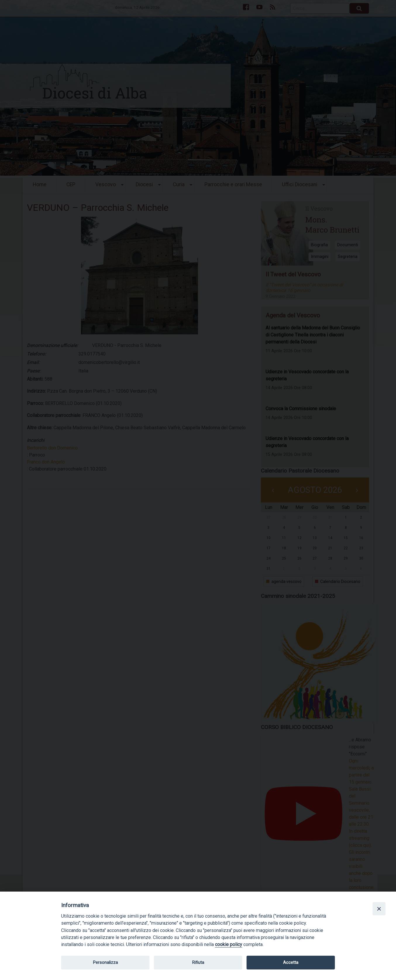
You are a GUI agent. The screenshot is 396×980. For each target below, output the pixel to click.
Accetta (291, 962)
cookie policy (229, 944)
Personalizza (105, 962)
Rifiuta (198, 962)
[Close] (379, 909)
